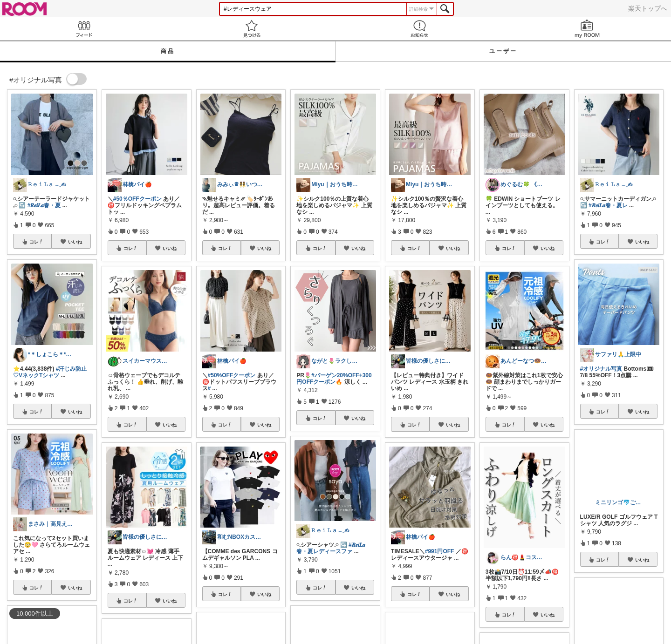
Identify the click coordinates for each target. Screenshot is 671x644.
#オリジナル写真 (601, 369)
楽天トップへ (648, 8)
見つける (252, 29)
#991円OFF (440, 551)
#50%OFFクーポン (232, 375)
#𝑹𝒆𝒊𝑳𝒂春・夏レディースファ (331, 548)
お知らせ (419, 29)
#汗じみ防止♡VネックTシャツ (50, 372)
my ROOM (587, 29)
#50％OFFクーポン (137, 199)
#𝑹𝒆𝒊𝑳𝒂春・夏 (44, 205)
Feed (84, 29)
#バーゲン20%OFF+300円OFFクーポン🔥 (334, 379)
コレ (36, 242)
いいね (75, 242)
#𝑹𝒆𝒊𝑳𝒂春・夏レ (608, 205)
